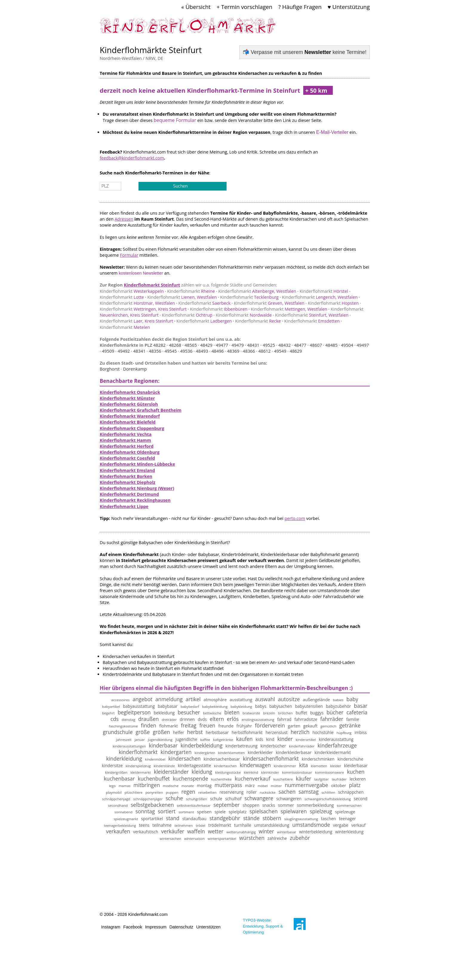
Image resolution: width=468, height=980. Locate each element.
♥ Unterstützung (349, 7)
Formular (129, 255)
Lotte (122, 297)
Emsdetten (312, 321)
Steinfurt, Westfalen (312, 315)
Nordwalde (244, 315)
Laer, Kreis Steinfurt (136, 321)
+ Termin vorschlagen (244, 7)
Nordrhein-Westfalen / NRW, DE (131, 58)
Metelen (125, 327)
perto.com (295, 518)
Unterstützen (208, 927)
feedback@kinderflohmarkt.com (132, 158)
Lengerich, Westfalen (320, 297)
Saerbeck (204, 303)
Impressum (156, 927)
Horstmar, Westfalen (137, 303)
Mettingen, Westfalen (289, 309)
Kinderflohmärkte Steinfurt (151, 50)
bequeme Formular (175, 120)
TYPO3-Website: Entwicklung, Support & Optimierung (263, 926)
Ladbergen (204, 321)
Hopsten (333, 303)
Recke (258, 321)
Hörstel (324, 291)
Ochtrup (187, 315)
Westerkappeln (132, 291)
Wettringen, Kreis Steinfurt (143, 309)
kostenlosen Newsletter (141, 273)
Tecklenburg (249, 297)
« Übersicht (196, 7)
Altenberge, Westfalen (257, 291)
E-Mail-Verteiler (332, 132)
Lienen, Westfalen (182, 297)
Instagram (111, 927)
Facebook (133, 927)
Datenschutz (181, 927)
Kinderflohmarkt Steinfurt (152, 285)
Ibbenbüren (219, 309)
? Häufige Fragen (300, 7)
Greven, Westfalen (269, 303)
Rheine (191, 291)
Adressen (124, 219)
